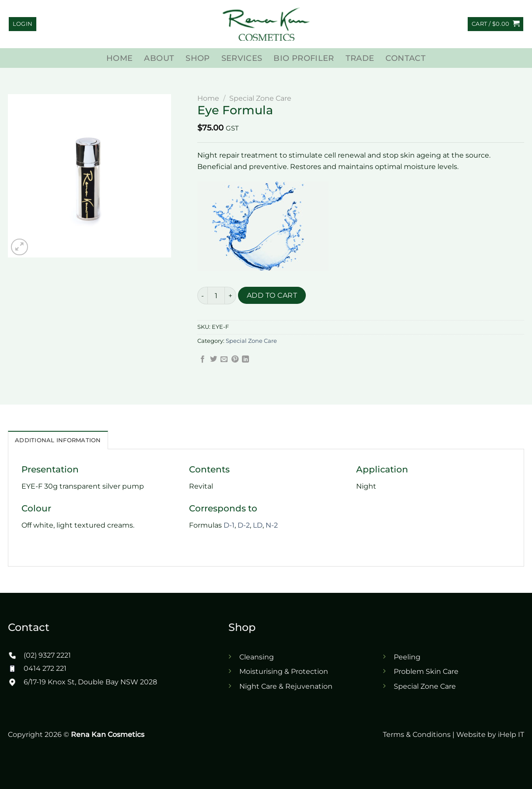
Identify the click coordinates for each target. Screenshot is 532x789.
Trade (360, 58)
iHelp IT (511, 734)
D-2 (244, 525)
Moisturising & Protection (284, 671)
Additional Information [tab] (58, 440)
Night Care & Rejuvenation (286, 686)
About (159, 58)
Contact (405, 58)
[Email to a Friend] (224, 359)
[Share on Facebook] (203, 359)
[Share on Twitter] (213, 359)
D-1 (229, 525)
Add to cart (272, 295)
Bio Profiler (304, 58)
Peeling (407, 657)
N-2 (272, 525)
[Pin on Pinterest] (235, 359)
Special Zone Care (260, 98)
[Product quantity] (216, 296)
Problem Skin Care (426, 671)
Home (119, 58)
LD (258, 525)
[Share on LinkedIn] (245, 359)
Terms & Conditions (417, 734)
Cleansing (257, 657)
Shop (198, 58)
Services (242, 58)
